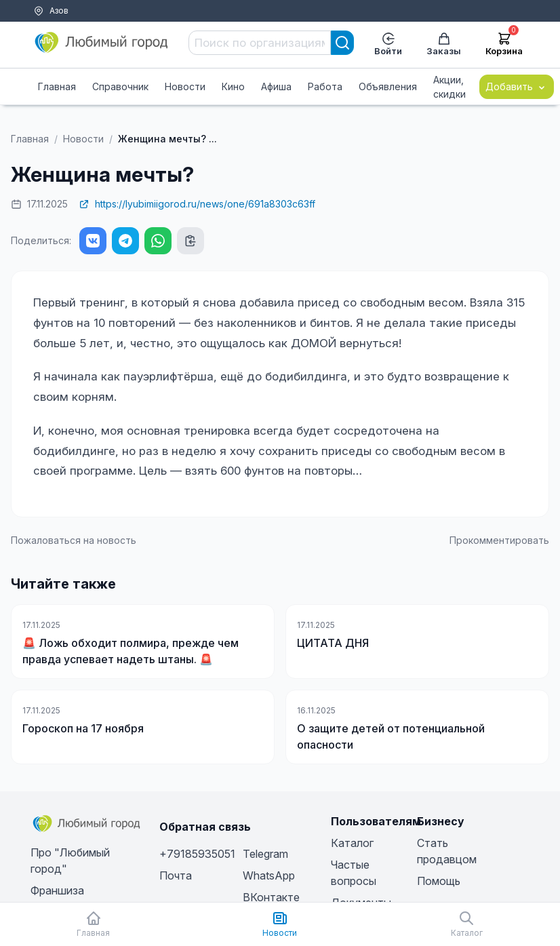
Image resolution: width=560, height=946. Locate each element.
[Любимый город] (102, 43)
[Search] (342, 43)
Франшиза (57, 890)
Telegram (265, 854)
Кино (233, 86)
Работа (325, 86)
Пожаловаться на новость (74, 540)
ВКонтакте (271, 897)
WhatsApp (269, 875)
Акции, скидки (449, 87)
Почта (176, 875)
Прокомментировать (499, 540)
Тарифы (33, 27)
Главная (57, 86)
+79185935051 (197, 854)
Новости (185, 86)
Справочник (120, 86)
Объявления (388, 86)
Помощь (77, 27)
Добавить (517, 87)
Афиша (276, 86)
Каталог (352, 843)
